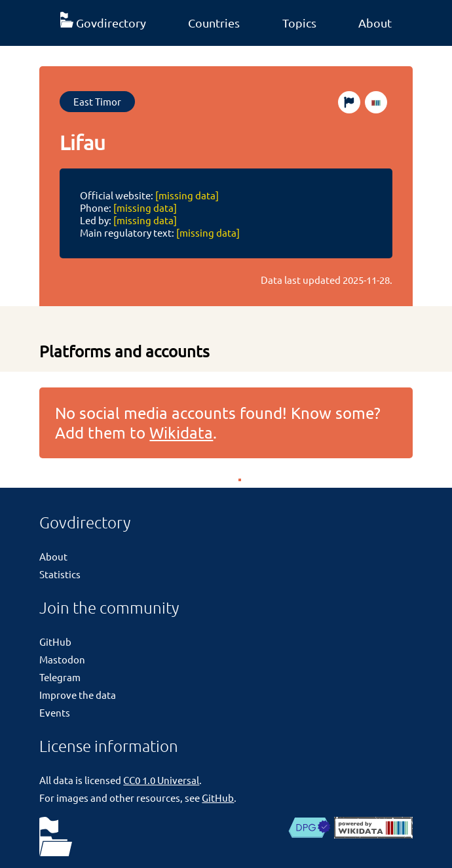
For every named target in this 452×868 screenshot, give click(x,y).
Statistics (60, 574)
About (375, 23)
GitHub (55, 641)
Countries (214, 23)
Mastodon (62, 659)
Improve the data (78, 695)
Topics (299, 23)
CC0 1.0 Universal (161, 780)
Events (55, 712)
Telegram (60, 677)
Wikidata (181, 432)
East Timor (97, 101)
